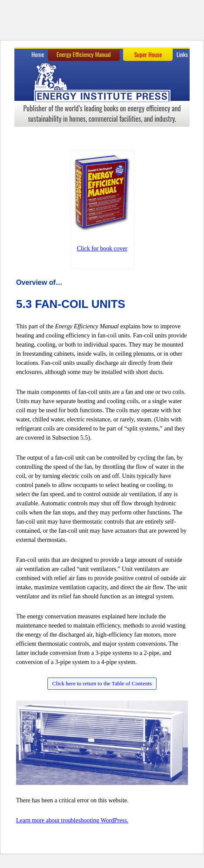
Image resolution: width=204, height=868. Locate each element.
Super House (148, 54)
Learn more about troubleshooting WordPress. (72, 820)
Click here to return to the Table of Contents (102, 683)
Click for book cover (102, 249)
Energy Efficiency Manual (84, 54)
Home (38, 54)
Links (182, 54)
